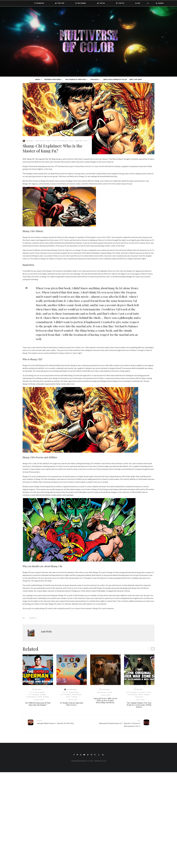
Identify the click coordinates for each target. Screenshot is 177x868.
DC (31, 692)
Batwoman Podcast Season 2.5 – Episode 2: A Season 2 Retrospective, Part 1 (115, 723)
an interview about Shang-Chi (123, 277)
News (38, 79)
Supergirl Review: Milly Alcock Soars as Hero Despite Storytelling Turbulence (105, 700)
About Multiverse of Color (115, 79)
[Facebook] (39, 3)
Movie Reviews (77, 695)
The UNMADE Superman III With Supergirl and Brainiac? (38, 704)
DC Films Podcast (39, 692)
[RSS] (138, 3)
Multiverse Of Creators (76, 79)
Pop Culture (139, 697)
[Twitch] (120, 3)
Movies (71, 141)
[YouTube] (84, 755)
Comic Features (40, 141)
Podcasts (95, 79)
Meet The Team (136, 79)
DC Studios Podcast (73, 692)
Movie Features (63, 141)
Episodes (43, 695)
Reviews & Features (53, 79)
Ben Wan (38, 689)
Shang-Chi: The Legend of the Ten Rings (41, 159)
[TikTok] (101, 3)
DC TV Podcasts (34, 695)
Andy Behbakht (72, 689)
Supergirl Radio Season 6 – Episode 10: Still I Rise (62, 722)
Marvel (54, 141)
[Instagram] (81, 3)
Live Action (142, 692)
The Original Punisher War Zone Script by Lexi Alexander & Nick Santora (139, 705)
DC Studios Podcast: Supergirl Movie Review (72, 704)
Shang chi (33, 618)
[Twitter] (60, 3)
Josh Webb (30, 141)
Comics (49, 141)
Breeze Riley (106, 689)
